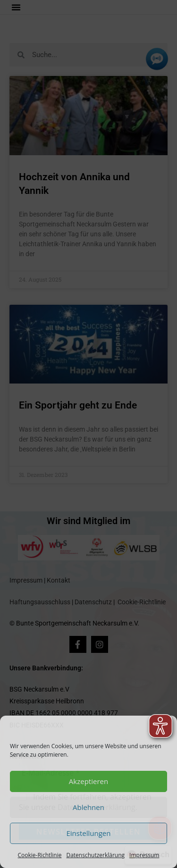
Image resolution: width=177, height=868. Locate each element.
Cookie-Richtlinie (40, 855)
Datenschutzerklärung (95, 855)
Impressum (144, 855)
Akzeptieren (88, 781)
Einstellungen (89, 833)
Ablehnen (88, 807)
